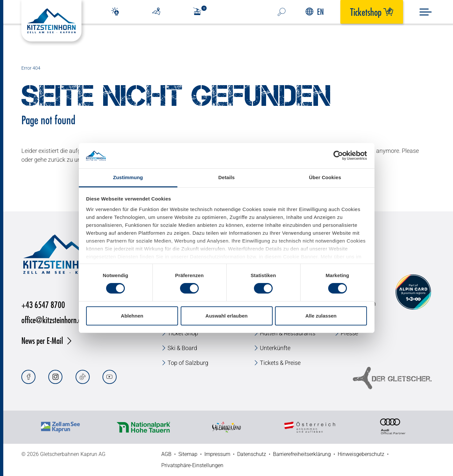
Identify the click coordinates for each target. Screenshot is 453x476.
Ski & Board (182, 348)
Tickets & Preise (280, 363)
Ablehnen (132, 316)
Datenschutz (252, 454)
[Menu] (426, 12)
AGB (166, 454)
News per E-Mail (42, 340)
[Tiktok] (83, 377)
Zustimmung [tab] (128, 177)
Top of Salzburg (188, 363)
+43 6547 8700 (43, 305)
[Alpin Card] (413, 292)
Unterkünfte (275, 348)
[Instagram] (55, 377)
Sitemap (188, 454)
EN (315, 12)
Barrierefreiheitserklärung (302, 454)
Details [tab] (227, 177)
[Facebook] (28, 377)
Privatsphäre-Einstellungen (192, 465)
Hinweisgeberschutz (361, 454)
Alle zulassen (321, 316)
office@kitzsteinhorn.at (52, 320)
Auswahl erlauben (226, 316)
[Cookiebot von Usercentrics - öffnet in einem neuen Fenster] (338, 155)
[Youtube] (110, 377)
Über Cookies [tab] (325, 177)
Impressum (217, 454)
